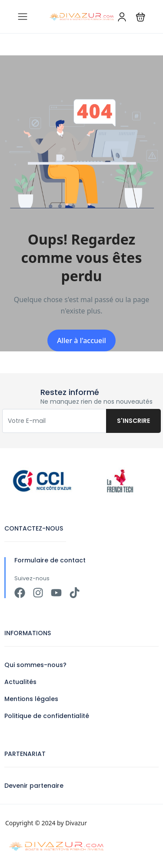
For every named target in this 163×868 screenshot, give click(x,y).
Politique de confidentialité (47, 716)
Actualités (20, 682)
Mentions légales (31, 699)
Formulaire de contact (50, 560)
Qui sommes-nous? (35, 665)
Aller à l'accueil (81, 340)
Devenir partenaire (34, 786)
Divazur (76, 823)
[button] (141, 17)
